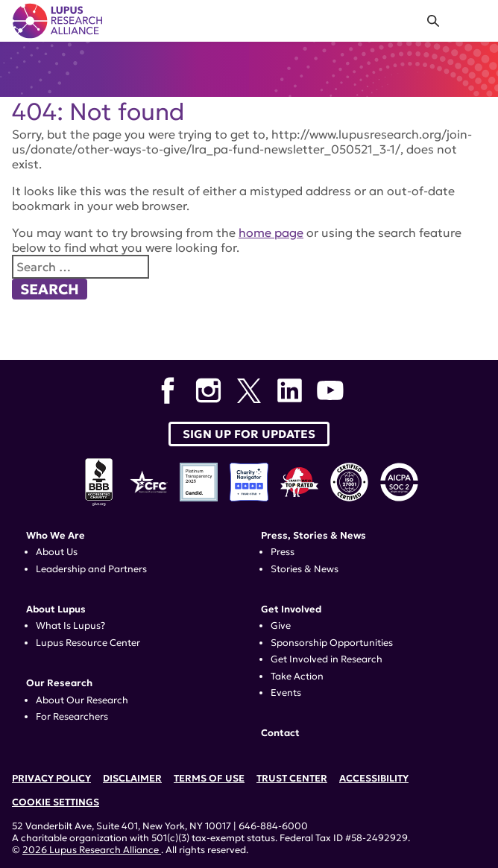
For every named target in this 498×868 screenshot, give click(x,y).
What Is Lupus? (70, 626)
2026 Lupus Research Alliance (92, 850)
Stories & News (305, 569)
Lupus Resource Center (88, 643)
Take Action (297, 677)
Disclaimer (132, 779)
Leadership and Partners (91, 569)
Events (286, 693)
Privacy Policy (51, 779)
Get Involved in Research (327, 659)
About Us (57, 552)
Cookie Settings (56, 802)
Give (281, 626)
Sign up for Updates (249, 434)
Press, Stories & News (313, 536)
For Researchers (72, 717)
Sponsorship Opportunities (332, 643)
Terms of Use (209, 779)
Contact (280, 733)
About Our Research (82, 700)
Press (283, 552)
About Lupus (56, 609)
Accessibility (374, 779)
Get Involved (291, 609)
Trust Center (292, 779)
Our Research (59, 683)
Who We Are (56, 536)
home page (271, 232)
